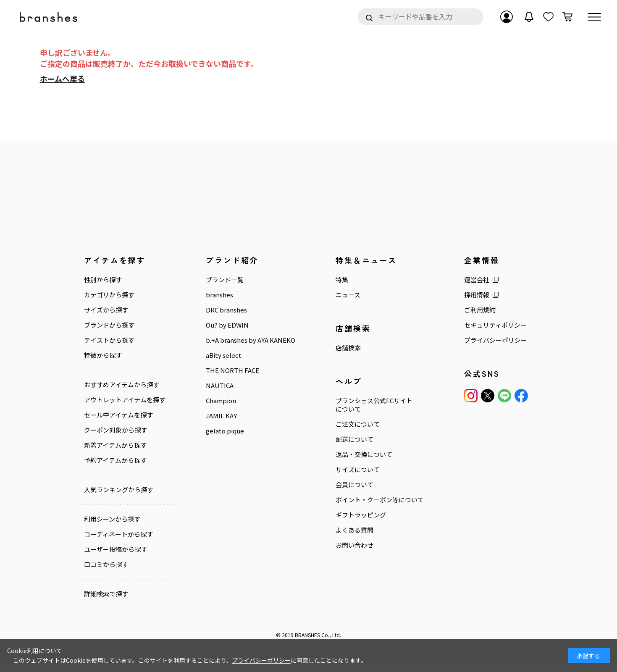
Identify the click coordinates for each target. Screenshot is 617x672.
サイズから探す (106, 310)
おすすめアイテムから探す (122, 385)
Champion (215, 409)
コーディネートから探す (118, 543)
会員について (341, 485)
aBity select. (218, 364)
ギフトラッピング (348, 523)
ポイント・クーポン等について (364, 504)
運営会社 (457, 280)
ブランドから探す (109, 325)
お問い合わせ (341, 554)
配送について (341, 439)
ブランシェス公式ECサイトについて (361, 405)
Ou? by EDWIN (221, 325)
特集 (329, 280)
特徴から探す (103, 355)
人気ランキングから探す (119, 498)
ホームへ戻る (62, 79)
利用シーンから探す (112, 528)
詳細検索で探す (106, 602)
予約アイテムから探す (115, 469)
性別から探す (103, 280)
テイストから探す (109, 340)
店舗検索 (335, 348)
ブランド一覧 (218, 280)
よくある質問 (341, 538)
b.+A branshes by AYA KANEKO (231, 344)
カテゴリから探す (109, 295)
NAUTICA (213, 394)
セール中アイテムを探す (118, 423)
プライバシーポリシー (476, 340)
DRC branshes (220, 310)
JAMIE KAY (215, 424)
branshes (213, 295)
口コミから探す (106, 573)
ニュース (335, 295)
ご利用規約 (461, 310)
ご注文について (345, 424)
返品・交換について (351, 454)
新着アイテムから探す (115, 454)
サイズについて (345, 470)
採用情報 (457, 295)
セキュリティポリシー (476, 325)
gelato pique (219, 439)
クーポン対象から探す (116, 438)
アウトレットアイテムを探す (122, 404)
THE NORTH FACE (226, 379)
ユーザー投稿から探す (116, 558)
